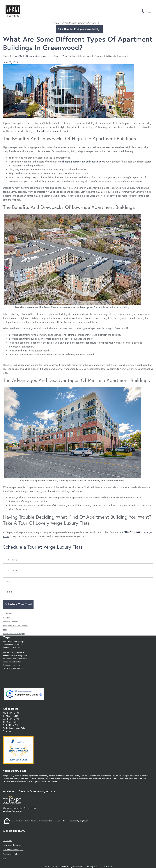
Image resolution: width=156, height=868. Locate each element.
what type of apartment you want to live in (47, 131)
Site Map (108, 866)
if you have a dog (62, 343)
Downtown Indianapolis (13, 850)
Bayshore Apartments (12, 811)
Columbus (7, 841)
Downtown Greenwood (13, 845)
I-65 (5, 859)
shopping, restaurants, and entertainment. (84, 162)
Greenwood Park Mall (12, 854)
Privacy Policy (93, 866)
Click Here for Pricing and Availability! (79, 29)
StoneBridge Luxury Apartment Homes (19, 808)
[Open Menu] (149, 11)
